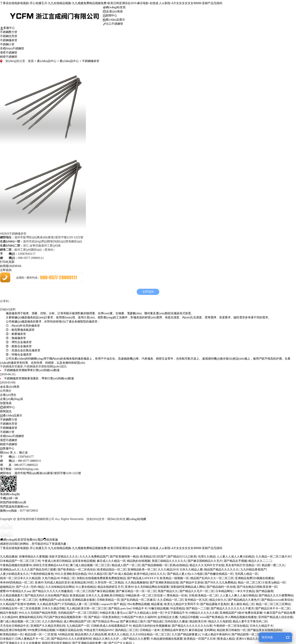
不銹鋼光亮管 (9, 35)
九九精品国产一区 (78, 625)
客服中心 (7, 27)
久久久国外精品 (52, 620)
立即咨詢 (6, 269)
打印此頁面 (7, 261)
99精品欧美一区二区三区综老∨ (145, 594)
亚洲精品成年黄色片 (174, 629)
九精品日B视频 (189, 616)
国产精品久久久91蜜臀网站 (276, 594)
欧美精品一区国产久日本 (200, 638)
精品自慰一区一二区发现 (40, 633)
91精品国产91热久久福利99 (139, 616)
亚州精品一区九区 (196, 599)
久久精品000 (10, 616)
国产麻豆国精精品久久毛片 (205, 560)
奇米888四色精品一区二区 (17, 581)
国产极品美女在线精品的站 (265, 629)
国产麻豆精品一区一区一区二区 (136, 590)
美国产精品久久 (168, 590)
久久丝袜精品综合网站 (60, 586)
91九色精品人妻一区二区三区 (19, 599)
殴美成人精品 (226, 638)
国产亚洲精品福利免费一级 (89, 642)
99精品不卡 (140, 607)
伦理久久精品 (207, 555)
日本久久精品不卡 (261, 625)
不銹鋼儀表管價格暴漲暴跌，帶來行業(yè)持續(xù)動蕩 (39, 377)
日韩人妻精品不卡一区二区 (32, 638)
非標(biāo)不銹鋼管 (12, 47)
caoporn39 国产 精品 (113, 603)
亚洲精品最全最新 (83, 599)
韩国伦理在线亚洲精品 (56, 642)
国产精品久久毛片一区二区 (197, 590)
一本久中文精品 (244, 590)
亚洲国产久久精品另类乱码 (48, 625)
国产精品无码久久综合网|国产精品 (47, 594)
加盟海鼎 (6, 402)
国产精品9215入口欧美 (182, 555)
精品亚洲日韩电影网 (13, 629)
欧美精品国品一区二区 (112, 568)
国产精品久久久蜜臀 (136, 638)
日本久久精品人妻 (191, 568)
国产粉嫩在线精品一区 (219, 573)
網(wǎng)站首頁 (114, 6)
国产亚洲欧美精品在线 (164, 581)
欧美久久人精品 (118, 633)
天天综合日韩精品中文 (14, 625)
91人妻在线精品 (86, 586)
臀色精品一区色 (177, 594)
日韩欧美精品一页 (108, 599)
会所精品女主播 (168, 616)
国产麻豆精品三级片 (133, 620)
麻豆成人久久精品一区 (111, 560)
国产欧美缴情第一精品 (124, 555)
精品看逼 (157, 603)
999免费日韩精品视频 (41, 629)
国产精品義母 (265, 590)
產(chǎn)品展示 (114, 19)
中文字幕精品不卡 (176, 612)
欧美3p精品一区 (275, 581)
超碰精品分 (7, 586)
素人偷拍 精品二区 (243, 603)
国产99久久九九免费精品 (220, 581)
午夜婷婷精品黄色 (42, 573)
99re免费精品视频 (138, 603)
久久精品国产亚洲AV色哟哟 (18, 603)
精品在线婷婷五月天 (110, 586)
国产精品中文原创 (192, 581)
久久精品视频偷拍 (137, 581)
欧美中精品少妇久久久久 (150, 573)
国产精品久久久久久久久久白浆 (192, 625)
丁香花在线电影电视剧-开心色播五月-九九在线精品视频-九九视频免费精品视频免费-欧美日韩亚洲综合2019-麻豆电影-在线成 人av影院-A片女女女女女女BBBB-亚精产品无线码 (111, 2)
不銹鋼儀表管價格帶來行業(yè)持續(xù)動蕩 (32, 369)
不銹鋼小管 (7, 43)
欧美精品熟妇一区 (12, 633)
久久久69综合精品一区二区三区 (150, 633)
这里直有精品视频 (84, 560)
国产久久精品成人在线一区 (146, 612)
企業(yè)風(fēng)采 (12, 398)
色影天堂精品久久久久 (64, 555)
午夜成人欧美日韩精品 (56, 560)
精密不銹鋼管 (9, 56)
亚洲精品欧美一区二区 (142, 568)
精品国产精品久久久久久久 (221, 568)
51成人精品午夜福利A (216, 633)
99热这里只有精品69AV (99, 629)
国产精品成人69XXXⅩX (143, 577)
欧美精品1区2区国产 (153, 555)
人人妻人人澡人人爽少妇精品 (235, 555)
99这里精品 (177, 607)
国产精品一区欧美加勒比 (104, 616)
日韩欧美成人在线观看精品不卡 (111, 625)
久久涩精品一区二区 (170, 599)
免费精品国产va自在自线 (55, 599)
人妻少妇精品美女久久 (14, 573)
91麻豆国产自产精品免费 (280, 612)
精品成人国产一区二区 (126, 564)
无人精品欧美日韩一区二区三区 (87, 607)
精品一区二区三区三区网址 (273, 603)
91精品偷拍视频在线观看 (167, 638)
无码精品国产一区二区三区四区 (78, 612)
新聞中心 (110, 14)
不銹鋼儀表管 (9, 39)
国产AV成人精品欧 (120, 573)
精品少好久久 (218, 599)
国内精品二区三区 (127, 629)
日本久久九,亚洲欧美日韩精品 (105, 594)
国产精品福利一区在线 (221, 586)
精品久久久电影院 (220, 620)
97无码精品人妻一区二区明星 (80, 603)
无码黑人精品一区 (246, 573)
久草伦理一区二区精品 (109, 581)
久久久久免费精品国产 (94, 555)
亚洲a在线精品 (179, 564)
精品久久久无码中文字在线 (207, 564)
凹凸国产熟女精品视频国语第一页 (65, 616)
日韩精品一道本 (150, 629)
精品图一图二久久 (273, 564)
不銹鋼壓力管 (9, 31)
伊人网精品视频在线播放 (241, 616)
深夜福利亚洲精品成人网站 (188, 586)
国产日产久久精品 (120, 642)
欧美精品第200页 (82, 581)
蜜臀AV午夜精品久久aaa (15, 590)
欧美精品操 (77, 594)
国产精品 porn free (120, 607)
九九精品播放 (9, 555)
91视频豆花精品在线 (69, 629)
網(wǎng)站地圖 (136, 518)
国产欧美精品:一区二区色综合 (77, 568)
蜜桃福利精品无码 (30, 616)
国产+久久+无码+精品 (30, 586)
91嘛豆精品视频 (158, 607)
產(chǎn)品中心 (47, 60)
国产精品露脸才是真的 (215, 603)
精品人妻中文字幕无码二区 (250, 620)
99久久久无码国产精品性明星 (38, 612)
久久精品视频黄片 (12, 594)
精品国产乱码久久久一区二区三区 (212, 577)
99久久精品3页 (98, 573)
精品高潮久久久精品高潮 (91, 633)
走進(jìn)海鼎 (113, 10)
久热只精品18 (51, 577)
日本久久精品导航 (53, 607)
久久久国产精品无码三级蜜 (39, 568)
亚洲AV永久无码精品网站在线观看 (147, 586)
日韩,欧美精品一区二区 (203, 594)
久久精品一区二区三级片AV (273, 555)
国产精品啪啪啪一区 (155, 564)
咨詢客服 (51, 538)
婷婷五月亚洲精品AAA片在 (51, 564)
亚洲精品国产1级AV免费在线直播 (241, 612)
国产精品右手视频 (235, 560)
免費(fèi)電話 (33, 538)
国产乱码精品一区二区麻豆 (138, 599)
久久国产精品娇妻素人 (186, 633)
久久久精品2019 (168, 568)
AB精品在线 (65, 633)
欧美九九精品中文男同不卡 (182, 603)
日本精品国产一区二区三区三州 (20, 560)
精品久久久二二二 (260, 560)
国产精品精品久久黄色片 (244, 599)
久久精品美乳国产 (49, 603)
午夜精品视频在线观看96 (16, 564)
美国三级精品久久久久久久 (169, 560)
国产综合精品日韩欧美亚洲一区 (257, 586)
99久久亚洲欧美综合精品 (71, 573)
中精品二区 (68, 577)
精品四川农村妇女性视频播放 (151, 625)
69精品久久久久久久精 (203, 612)
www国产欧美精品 (212, 616)
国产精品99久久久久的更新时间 (71, 638)
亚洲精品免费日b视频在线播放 (254, 577)
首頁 (31, 60)
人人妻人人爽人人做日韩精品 (238, 594)
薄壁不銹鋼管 (9, 51)
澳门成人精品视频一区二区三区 (90, 564)
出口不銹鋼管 (113, 23)
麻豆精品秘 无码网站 (202, 629)
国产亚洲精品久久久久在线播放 (20, 642)
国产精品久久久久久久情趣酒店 (52, 590)
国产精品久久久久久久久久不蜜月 (232, 607)
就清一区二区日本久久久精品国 (20, 577)
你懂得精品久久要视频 (33, 555)
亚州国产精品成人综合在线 (275, 616)
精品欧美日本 (198, 620)
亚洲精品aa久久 (10, 568)
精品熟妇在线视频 (139, 560)
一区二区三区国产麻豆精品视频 (94, 590)
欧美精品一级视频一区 (174, 577)
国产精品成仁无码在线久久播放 (168, 620)
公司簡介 (6, 390)
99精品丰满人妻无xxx (113, 612)
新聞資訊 (6, 410)
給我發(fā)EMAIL (11, 265)
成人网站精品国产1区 (77, 620)
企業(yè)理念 (8, 394)
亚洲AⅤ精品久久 (247, 638)
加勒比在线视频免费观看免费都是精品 (101, 577)
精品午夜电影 (9, 612)
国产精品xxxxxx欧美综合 (277, 599)
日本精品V (7, 638)
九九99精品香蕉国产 (253, 568)
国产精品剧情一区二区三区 (249, 633)
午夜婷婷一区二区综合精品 (231, 625)
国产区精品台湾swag (106, 620)
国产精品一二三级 (198, 607)
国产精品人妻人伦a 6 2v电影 (185, 573)
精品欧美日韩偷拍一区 (231, 629)
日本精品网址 (224, 590)
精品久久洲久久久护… (108, 638)
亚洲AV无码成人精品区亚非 (52, 581)
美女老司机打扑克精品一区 (243, 564)
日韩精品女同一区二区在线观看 (20, 607)
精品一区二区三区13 (251, 581)
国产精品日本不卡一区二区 (273, 607)
